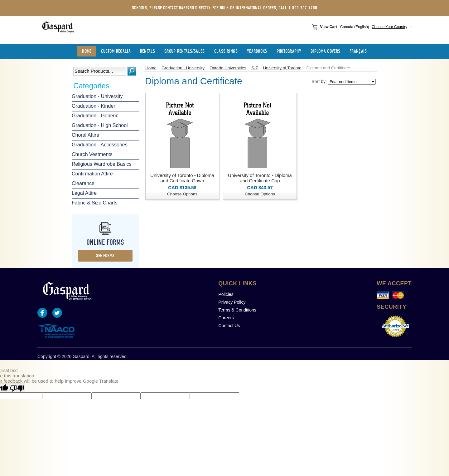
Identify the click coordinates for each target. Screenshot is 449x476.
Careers (226, 318)
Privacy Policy (232, 302)
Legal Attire (84, 193)
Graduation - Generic (95, 116)
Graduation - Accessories (100, 145)
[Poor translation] (17, 388)
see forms (105, 256)
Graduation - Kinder (94, 106)
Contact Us (229, 326)
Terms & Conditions (237, 310)
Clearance (83, 183)
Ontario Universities (228, 68)
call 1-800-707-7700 (298, 8)
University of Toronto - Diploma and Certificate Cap (260, 178)
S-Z (255, 68)
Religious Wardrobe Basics (101, 164)
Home (151, 68)
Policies (226, 294)
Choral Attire (85, 135)
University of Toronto (282, 68)
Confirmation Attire (92, 174)
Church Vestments (92, 154)
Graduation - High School (100, 125)
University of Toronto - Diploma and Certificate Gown (182, 178)
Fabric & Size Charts (95, 203)
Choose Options (182, 194)
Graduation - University (97, 96)
